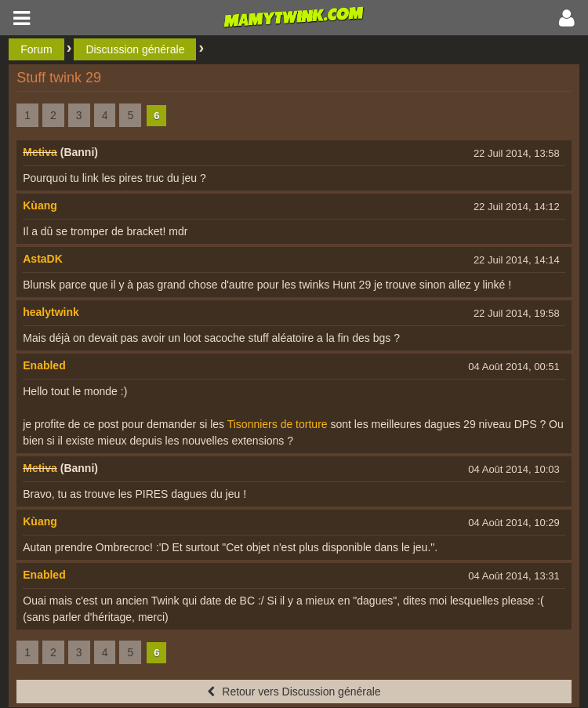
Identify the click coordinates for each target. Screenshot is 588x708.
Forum (36, 49)
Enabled (44, 365)
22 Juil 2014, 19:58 (517, 313)
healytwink (51, 312)
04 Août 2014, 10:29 (514, 523)
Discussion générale (135, 49)
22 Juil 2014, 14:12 (517, 207)
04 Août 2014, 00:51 (514, 367)
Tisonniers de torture (278, 424)
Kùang (40, 205)
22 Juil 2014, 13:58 (517, 153)
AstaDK (43, 259)
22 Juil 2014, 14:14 (517, 260)
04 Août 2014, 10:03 (514, 469)
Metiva (40, 152)
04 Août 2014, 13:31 (514, 576)
